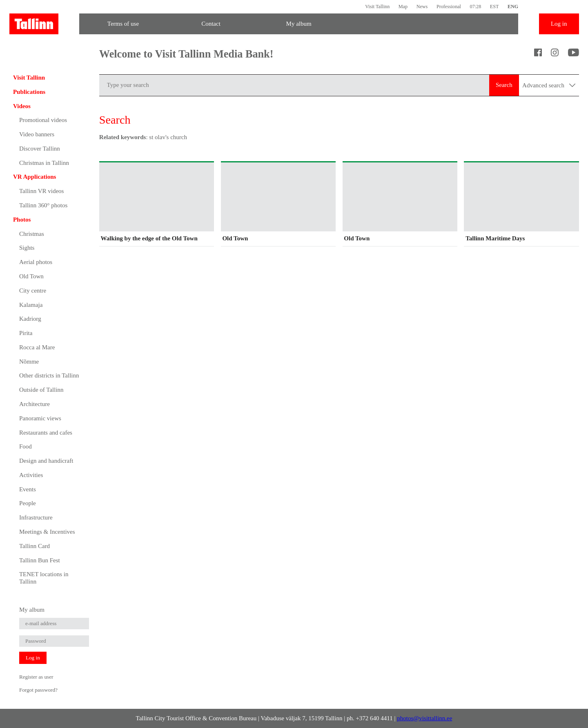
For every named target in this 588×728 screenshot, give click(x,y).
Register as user (36, 677)
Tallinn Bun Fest (40, 560)
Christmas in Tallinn (44, 163)
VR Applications (35, 177)
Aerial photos (36, 262)
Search (504, 85)
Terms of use (123, 24)
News (422, 7)
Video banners (37, 134)
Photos (22, 220)
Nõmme (29, 362)
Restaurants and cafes (46, 433)
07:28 (476, 7)
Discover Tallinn (40, 149)
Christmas (32, 234)
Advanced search (549, 85)
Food (26, 446)
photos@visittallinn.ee (424, 718)
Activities (31, 475)
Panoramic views (40, 418)
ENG (513, 7)
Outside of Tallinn (41, 390)
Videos (22, 106)
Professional (449, 7)
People (28, 503)
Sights (27, 248)
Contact (211, 24)
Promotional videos (43, 120)
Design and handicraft (46, 461)
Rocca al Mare (37, 347)
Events (28, 489)
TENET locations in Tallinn (44, 578)
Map (403, 7)
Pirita (26, 333)
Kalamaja (31, 305)
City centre (33, 291)
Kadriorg (30, 319)
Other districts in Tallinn (49, 375)
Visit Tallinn (377, 7)
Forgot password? (38, 690)
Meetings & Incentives (47, 532)
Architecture (35, 404)
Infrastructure (36, 517)
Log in (559, 24)
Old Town (31, 276)
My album (299, 24)
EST (494, 7)
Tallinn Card (35, 546)
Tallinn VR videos (42, 191)
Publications (29, 92)
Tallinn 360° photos (43, 205)
